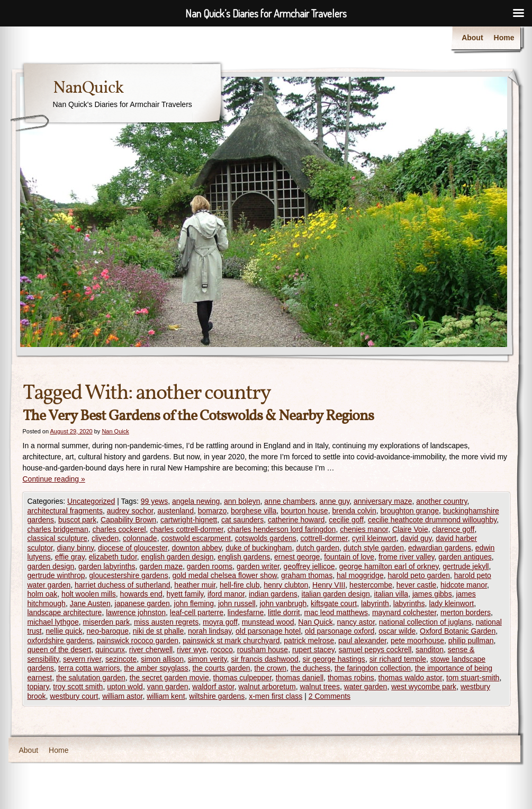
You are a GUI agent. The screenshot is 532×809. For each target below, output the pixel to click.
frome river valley (407, 557)
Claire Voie (410, 529)
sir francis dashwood (265, 659)
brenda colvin (354, 511)
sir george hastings (334, 659)
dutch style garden (374, 548)
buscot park (77, 520)
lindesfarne (246, 612)
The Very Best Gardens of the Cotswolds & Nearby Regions (198, 416)
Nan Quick (115, 431)
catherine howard (296, 520)
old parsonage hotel (268, 631)
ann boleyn (242, 501)
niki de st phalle (159, 631)
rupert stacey (313, 650)
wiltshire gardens (217, 696)
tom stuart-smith (473, 678)
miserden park (107, 622)
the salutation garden (91, 678)
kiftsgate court (334, 603)
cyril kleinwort (374, 538)
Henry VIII (329, 585)
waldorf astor (213, 687)
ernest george (297, 557)
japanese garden (142, 603)
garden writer (258, 566)
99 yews (154, 501)
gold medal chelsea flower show (224, 575)
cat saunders (242, 520)
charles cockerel (119, 529)
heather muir (195, 585)
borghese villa (254, 511)
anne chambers (290, 501)
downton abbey (196, 548)
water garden (366, 687)
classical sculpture (58, 538)
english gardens (244, 557)
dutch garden (318, 548)
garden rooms (210, 566)
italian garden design (336, 594)
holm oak (43, 594)
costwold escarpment (196, 538)
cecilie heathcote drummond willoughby (432, 520)
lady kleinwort (451, 603)
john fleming (194, 603)
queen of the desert (60, 650)
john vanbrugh (283, 603)
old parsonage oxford (340, 631)
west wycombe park (424, 687)
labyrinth (375, 603)
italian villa (391, 594)
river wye (192, 650)
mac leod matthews (336, 612)
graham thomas (307, 575)
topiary (38, 687)
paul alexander (362, 641)
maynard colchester (404, 612)
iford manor (226, 594)
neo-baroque (108, 631)
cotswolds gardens (266, 538)
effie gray (70, 557)
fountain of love (349, 557)
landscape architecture (65, 612)
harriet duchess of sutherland (123, 585)
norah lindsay (210, 631)
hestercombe (371, 585)
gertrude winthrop (56, 575)
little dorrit (284, 612)
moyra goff (220, 622)
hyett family (185, 594)
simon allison (162, 659)
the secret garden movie (169, 678)
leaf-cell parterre (197, 612)
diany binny (76, 548)
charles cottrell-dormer (187, 529)
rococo (222, 650)
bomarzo (212, 511)
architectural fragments (65, 511)
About (472, 38)
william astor (122, 696)
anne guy (335, 501)
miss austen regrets (166, 622)
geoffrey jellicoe (309, 566)
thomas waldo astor (411, 678)
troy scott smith (78, 687)
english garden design (178, 557)
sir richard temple (398, 659)
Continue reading (54, 479)
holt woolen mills (89, 594)
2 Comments (330, 696)
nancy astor (356, 622)
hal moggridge (360, 575)
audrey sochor (130, 511)
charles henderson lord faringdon (282, 529)
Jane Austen (90, 603)
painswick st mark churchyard (231, 641)
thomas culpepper (243, 678)
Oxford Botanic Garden (458, 631)
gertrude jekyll (466, 566)
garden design (51, 566)
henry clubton (286, 585)
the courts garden (222, 668)
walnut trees (319, 687)
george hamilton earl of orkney (389, 566)
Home (504, 38)
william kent (166, 696)
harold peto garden (419, 575)
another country (441, 501)
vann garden (168, 687)
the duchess (311, 668)
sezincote (121, 659)
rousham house (263, 650)
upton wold (125, 687)
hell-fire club (240, 585)
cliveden (105, 538)
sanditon (430, 650)
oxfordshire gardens (60, 641)
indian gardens (273, 594)
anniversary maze (383, 501)
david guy (416, 538)
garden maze (161, 566)
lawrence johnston (136, 612)
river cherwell (151, 650)
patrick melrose (309, 641)
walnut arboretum (267, 687)
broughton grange (410, 511)
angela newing (196, 501)
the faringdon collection (373, 668)
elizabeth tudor (113, 557)
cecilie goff (346, 520)
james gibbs (432, 594)
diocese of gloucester (133, 548)
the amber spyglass (156, 668)
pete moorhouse (417, 641)
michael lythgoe (53, 622)
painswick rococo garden (138, 641)
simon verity (208, 659)
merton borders (466, 612)
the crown (270, 668)
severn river (82, 659)
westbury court (74, 696)
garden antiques (465, 557)
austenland (175, 511)
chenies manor (364, 529)
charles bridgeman (58, 529)
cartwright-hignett (189, 520)
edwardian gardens (440, 548)
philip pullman (471, 641)
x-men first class (276, 696)
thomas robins (351, 678)
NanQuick (88, 88)
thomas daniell (300, 678)
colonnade (140, 538)
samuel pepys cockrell (375, 650)
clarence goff (453, 529)
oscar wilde (397, 631)
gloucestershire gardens (128, 575)
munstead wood (268, 622)
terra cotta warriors (89, 668)
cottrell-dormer (324, 538)
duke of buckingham (259, 548)
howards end (141, 594)
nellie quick (64, 631)
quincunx (110, 650)
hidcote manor (464, 585)
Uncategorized (91, 501)
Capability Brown (128, 520)
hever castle (416, 585)
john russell (237, 603)
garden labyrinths (107, 566)
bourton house (304, 511)
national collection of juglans (425, 622)
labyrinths (409, 603)
